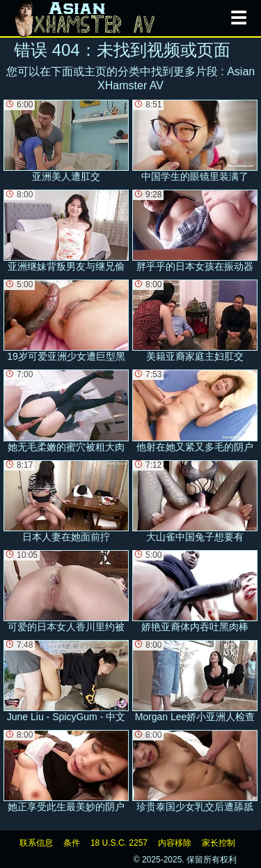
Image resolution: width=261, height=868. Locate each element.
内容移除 (175, 843)
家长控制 (219, 843)
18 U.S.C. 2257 (119, 843)
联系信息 (36, 843)
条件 (72, 843)
